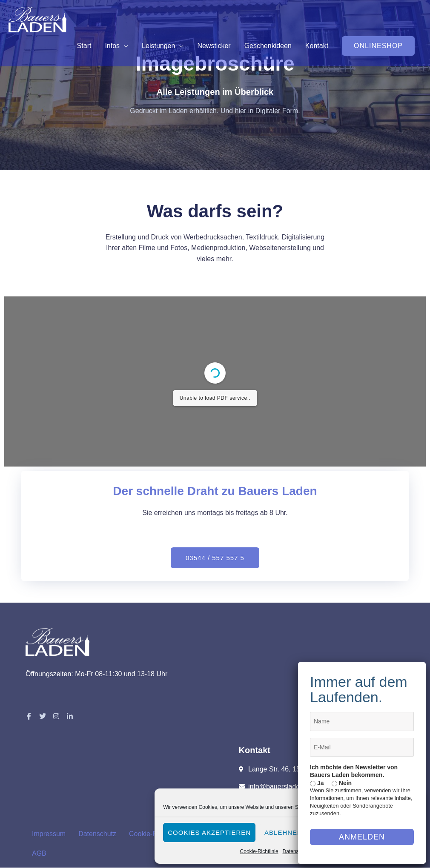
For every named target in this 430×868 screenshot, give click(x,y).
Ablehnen (283, 832)
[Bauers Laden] (37, 19)
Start (84, 46)
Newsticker (214, 46)
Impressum (49, 834)
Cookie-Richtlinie (259, 851)
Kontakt (317, 46)
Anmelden (362, 837)
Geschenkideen (268, 46)
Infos (112, 46)
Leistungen (158, 46)
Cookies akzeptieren (209, 832)
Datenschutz (297, 851)
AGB (39, 853)
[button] (378, 46)
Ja (317, 783)
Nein (342, 783)
